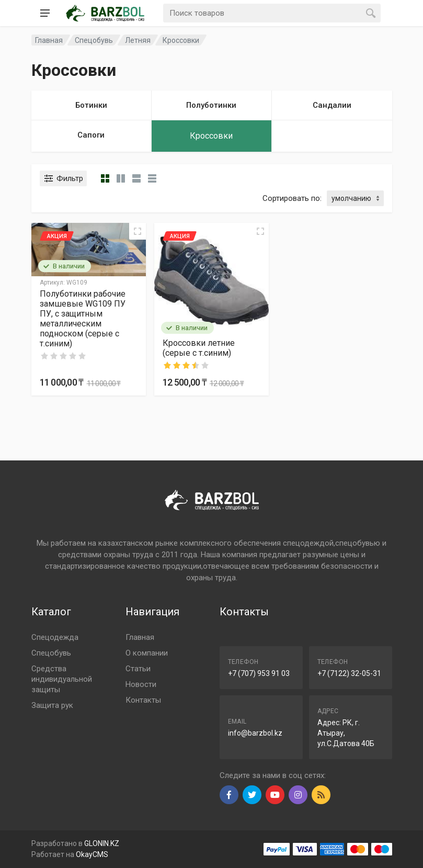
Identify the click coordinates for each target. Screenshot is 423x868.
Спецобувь (51, 653)
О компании (147, 653)
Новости (141, 684)
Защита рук (52, 705)
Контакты (143, 700)
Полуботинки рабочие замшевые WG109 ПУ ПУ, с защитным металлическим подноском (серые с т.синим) (83, 319)
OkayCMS (92, 854)
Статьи (138, 669)
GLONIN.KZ (102, 843)
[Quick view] (138, 231)
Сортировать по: (292, 198)
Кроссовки (181, 40)
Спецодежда (55, 637)
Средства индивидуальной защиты (62, 679)
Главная (140, 637)
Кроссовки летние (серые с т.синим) (199, 348)
